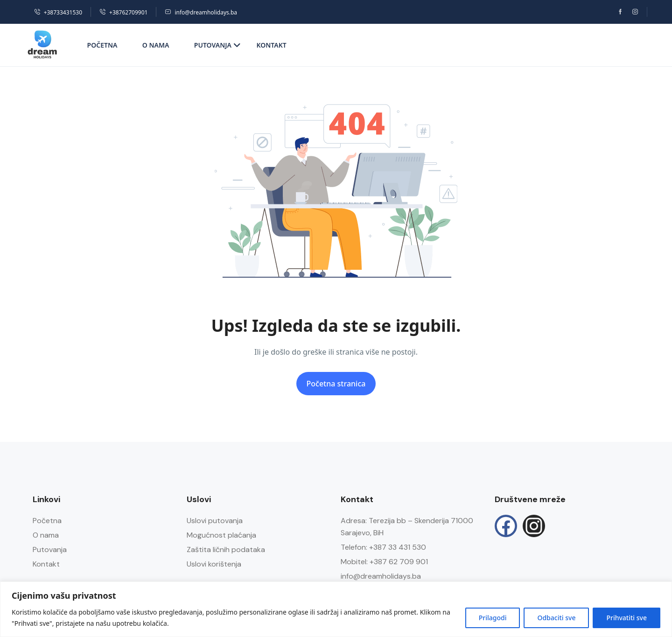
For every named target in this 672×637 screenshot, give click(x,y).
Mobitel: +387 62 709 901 (384, 562)
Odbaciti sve (556, 618)
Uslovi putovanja (215, 521)
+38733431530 (58, 12)
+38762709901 (123, 12)
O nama (156, 45)
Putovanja (217, 45)
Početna (102, 45)
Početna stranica (336, 384)
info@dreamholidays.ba (201, 12)
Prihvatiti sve (626, 618)
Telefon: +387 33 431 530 (383, 547)
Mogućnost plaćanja (221, 535)
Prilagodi (493, 618)
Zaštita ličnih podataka (226, 549)
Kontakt (271, 45)
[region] (336, 609)
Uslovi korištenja (214, 564)
